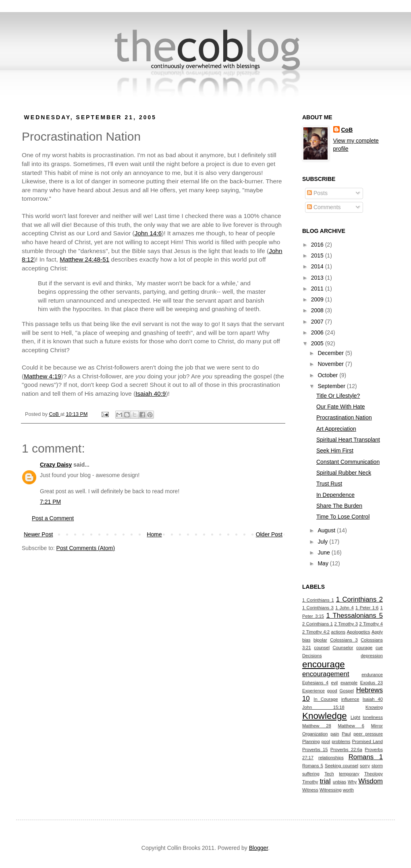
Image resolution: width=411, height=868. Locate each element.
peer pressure (368, 734)
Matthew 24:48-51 (84, 259)
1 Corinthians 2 (359, 599)
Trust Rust (329, 484)
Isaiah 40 (373, 699)
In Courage (326, 699)
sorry (365, 766)
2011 (318, 289)
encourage (324, 664)
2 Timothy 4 (371, 624)
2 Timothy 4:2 (316, 632)
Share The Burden (339, 506)
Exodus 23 (372, 683)
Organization (315, 734)
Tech (329, 774)
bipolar (320, 640)
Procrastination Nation (344, 417)
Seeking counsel (341, 766)
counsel (322, 648)
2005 (318, 343)
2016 (318, 245)
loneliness (373, 717)
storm (377, 766)
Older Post (269, 534)
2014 (318, 266)
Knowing (374, 707)
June (324, 552)
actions (338, 632)
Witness (310, 790)
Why (352, 782)
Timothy (310, 782)
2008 (318, 310)
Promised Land (367, 741)
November (331, 364)
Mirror (377, 726)
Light (355, 717)
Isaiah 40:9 (150, 394)
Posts (317, 193)
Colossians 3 (344, 640)
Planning (311, 741)
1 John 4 (344, 608)
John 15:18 (323, 707)
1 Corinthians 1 (318, 600)
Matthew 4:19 (42, 376)
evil (335, 683)
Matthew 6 (351, 726)
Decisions (312, 656)
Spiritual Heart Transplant (348, 440)
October (328, 375)
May (324, 563)
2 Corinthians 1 (318, 624)
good (332, 691)
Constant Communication (348, 462)
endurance (372, 675)
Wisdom (371, 781)
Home (154, 534)
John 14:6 (148, 233)
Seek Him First (335, 451)
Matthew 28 (317, 726)
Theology (374, 774)
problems (341, 741)
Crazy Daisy (56, 465)
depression (372, 656)
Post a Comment (53, 518)
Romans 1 (366, 757)
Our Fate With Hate (341, 407)
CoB (347, 130)
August (327, 530)
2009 (318, 299)
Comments (324, 207)
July (323, 542)
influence (350, 699)
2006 (318, 332)
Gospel (347, 691)
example (349, 683)
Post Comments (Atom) (86, 548)
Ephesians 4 (315, 683)
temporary (349, 774)
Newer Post (38, 534)
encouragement (326, 674)
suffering (311, 774)
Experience (313, 691)
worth (348, 790)
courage (364, 648)
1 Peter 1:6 (367, 608)
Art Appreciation (336, 429)
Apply (377, 632)
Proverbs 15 (315, 750)
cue (379, 648)
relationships (331, 758)
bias (306, 640)
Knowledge (325, 716)
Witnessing (331, 790)
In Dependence (335, 495)
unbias (339, 782)
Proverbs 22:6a (346, 750)
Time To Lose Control (343, 517)
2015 (318, 255)
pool (326, 741)
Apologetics (359, 632)
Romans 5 (313, 766)
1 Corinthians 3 (318, 608)
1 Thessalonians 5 (354, 616)
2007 (318, 322)
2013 (318, 278)
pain (335, 734)
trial (325, 781)
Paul (346, 734)
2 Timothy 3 (346, 624)
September (332, 386)
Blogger (258, 848)
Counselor (343, 648)
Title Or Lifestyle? (338, 396)
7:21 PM (50, 502)
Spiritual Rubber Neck (344, 473)
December (331, 353)
